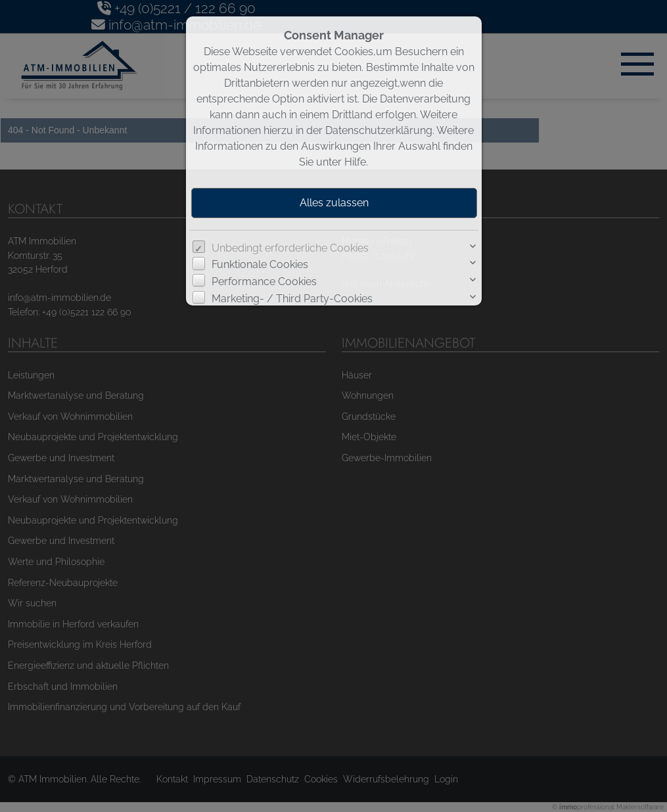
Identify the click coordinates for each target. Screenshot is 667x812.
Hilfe (355, 162)
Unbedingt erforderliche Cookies (290, 248)
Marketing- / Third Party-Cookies (292, 299)
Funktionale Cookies (260, 264)
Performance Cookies (264, 282)
